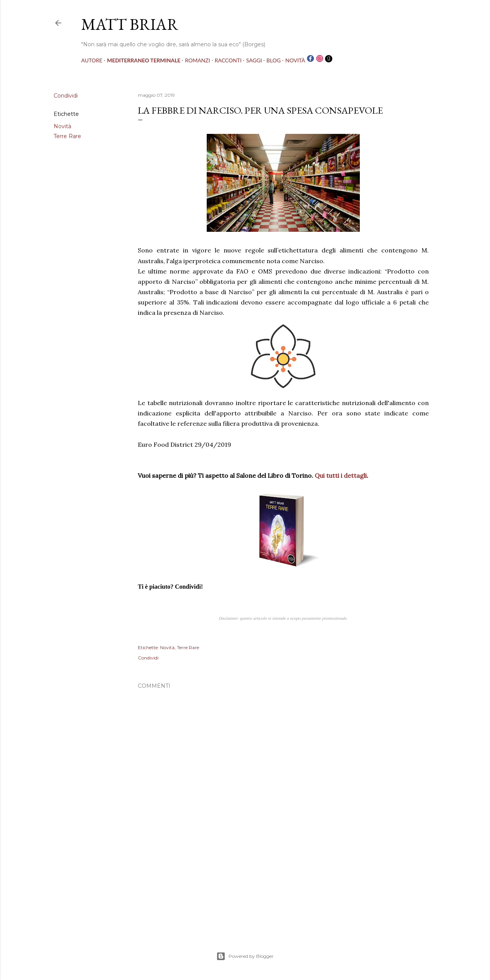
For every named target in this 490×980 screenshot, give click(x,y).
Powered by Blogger (245, 956)
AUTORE (92, 60)
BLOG (274, 60)
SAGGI (254, 60)
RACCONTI (228, 60)
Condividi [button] (66, 96)
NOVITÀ (295, 60)
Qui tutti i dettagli (341, 475)
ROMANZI (197, 60)
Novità (62, 126)
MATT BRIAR (130, 24)
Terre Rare (67, 136)
